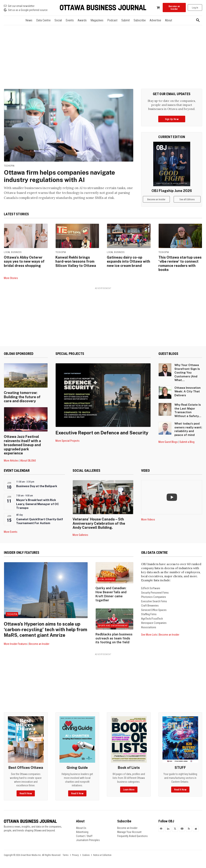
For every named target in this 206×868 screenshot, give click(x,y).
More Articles (11, 461)
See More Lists (149, 635)
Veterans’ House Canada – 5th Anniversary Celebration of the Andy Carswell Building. (99, 523)
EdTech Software (151, 588)
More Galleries (80, 535)
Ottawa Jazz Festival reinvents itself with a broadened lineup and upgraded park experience (22, 445)
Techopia (9, 166)
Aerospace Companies (154, 623)
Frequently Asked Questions (132, 836)
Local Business (13, 252)
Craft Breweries (150, 606)
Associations (149, 627)
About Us (81, 828)
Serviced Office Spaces (154, 610)
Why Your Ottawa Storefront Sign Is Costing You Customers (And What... (187, 372)
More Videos (148, 519)
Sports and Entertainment (113, 626)
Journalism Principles (88, 840)
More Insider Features (16, 644)
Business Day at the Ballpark (37, 486)
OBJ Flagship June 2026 (172, 191)
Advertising (82, 832)
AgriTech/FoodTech (152, 619)
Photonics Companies (154, 597)
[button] (198, 20)
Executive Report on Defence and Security (102, 433)
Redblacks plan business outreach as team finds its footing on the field (114, 638)
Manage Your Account (129, 832)
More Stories (11, 278)
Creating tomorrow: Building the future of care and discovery (22, 397)
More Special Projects (67, 441)
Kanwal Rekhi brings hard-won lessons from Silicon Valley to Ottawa (76, 261)
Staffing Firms (149, 614)
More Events (11, 532)
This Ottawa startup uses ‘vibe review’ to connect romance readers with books (180, 264)
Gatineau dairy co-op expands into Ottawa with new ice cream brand (129, 261)
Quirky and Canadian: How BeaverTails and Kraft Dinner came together (111, 594)
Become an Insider (39, 644)
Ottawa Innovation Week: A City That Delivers (188, 391)
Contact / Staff (84, 836)
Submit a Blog (187, 442)
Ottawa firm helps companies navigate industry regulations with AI (59, 176)
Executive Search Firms (154, 601)
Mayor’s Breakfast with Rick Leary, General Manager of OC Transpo (38, 504)
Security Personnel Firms (155, 593)
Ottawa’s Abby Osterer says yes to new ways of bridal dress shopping (24, 261)
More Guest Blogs (168, 442)
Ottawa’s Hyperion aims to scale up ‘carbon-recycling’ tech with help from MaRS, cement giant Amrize (46, 629)
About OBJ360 (28, 461)
